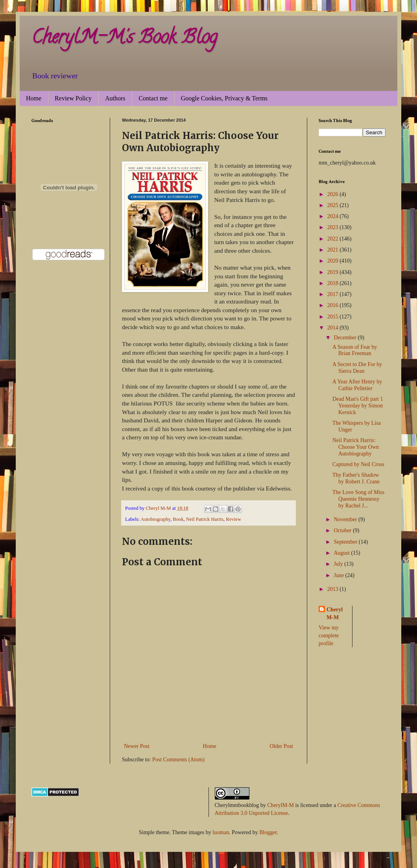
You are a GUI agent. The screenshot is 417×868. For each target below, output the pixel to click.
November (346, 519)
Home (34, 98)
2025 (334, 205)
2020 (334, 261)
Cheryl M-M (335, 614)
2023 (334, 227)
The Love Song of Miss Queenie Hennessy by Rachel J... (358, 499)
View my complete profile (329, 635)
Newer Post (137, 746)
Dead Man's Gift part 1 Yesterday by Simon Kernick (358, 406)
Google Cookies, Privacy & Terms (224, 98)
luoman (221, 832)
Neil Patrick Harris (205, 519)
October (343, 530)
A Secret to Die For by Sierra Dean (357, 368)
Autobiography (156, 519)
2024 (334, 216)
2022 (334, 239)
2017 (334, 294)
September (346, 542)
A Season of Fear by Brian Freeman (355, 350)
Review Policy (73, 98)
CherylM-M (280, 805)
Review (233, 519)
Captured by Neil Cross (358, 464)
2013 (334, 589)
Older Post (282, 746)
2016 (334, 305)
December (346, 338)
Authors (115, 98)
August (342, 553)
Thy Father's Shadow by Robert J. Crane (356, 478)
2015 (334, 317)
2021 (334, 250)
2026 (334, 194)
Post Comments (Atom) (178, 760)
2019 (334, 272)
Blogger (268, 832)
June (339, 575)
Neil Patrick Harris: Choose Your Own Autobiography (356, 447)
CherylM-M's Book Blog (124, 39)
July (339, 564)
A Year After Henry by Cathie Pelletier (357, 385)
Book (178, 519)
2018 (334, 283)
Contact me (153, 98)
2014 (334, 328)
